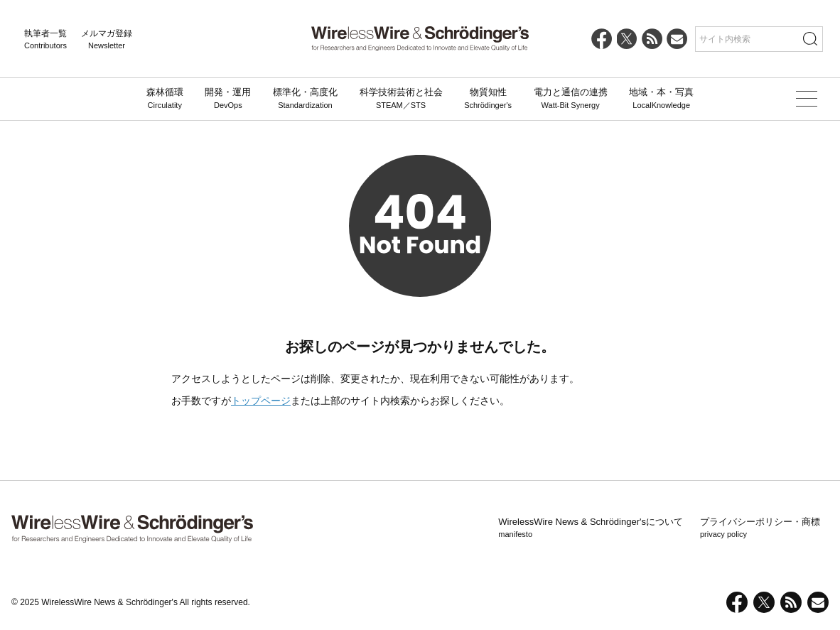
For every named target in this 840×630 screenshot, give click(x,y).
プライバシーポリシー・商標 (760, 528)
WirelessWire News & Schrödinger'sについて (591, 528)
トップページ (261, 401)
